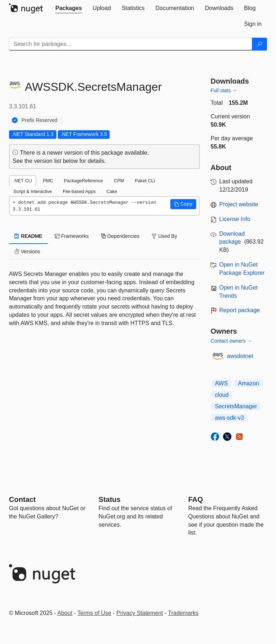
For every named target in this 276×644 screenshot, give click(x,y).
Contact (22, 499)
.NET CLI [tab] (23, 181)
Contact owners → (231, 341)
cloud (222, 395)
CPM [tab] (119, 181)
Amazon (249, 383)
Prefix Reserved (40, 120)
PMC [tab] (48, 181)
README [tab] (28, 236)
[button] (183, 204)
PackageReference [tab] (84, 181)
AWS (221, 383)
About (65, 613)
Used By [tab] (164, 236)
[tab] (69, 8)
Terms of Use (94, 613)
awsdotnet (240, 356)
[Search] (259, 44)
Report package (240, 310)
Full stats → (224, 90)
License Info (235, 219)
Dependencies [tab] (120, 236)
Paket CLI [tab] (145, 181)
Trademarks (183, 613)
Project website (239, 204)
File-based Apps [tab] (79, 191)
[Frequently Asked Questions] (196, 499)
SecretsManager (236, 406)
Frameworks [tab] (72, 236)
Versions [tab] (27, 252)
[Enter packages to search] (131, 44)
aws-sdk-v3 (229, 418)
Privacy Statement (140, 613)
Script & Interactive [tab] (33, 191)
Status (109, 499)
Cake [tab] (112, 191)
